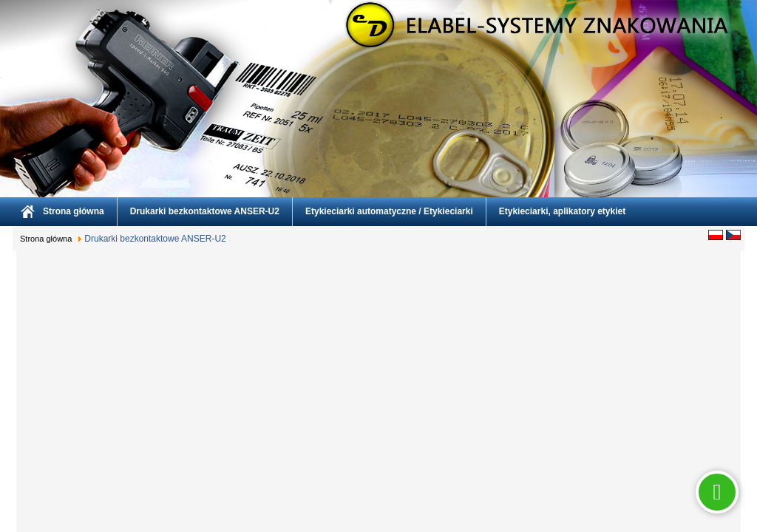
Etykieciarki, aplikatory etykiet (562, 211)
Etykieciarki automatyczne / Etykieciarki (389, 211)
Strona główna (74, 211)
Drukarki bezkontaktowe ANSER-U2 (205, 211)
